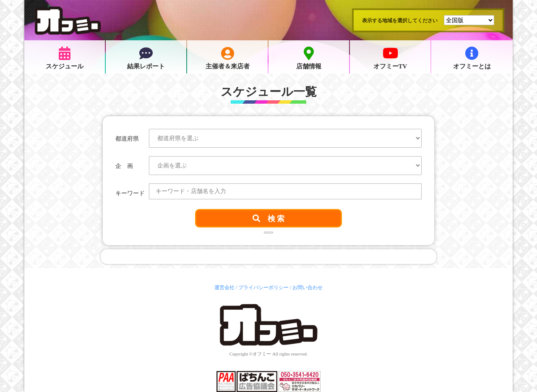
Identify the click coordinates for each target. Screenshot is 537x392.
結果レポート (146, 58)
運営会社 (224, 287)
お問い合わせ (308, 287)
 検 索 (269, 218)
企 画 (124, 166)
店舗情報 (309, 58)
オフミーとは (472, 58)
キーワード (130, 193)
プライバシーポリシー (263, 287)
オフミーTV (390, 58)
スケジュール (65, 58)
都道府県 (127, 139)
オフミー (262, 354)
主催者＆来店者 (228, 58)
